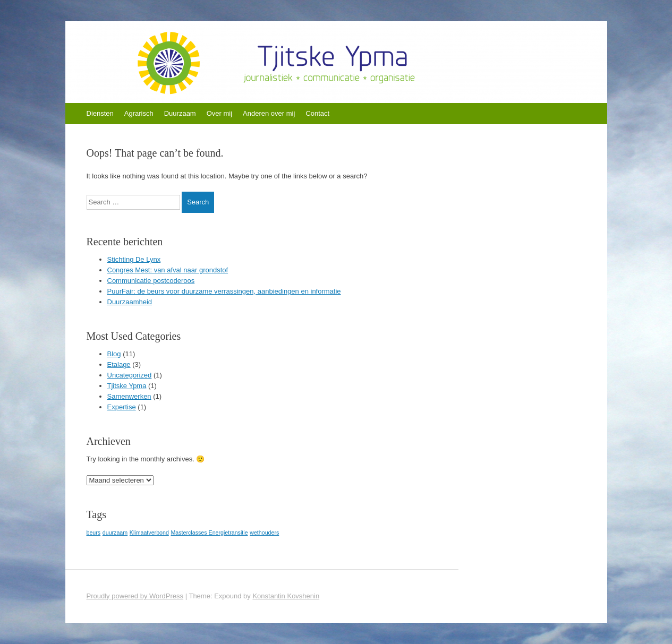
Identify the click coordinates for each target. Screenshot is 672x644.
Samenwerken (129, 396)
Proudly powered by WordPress (135, 596)
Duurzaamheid (130, 302)
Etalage (119, 364)
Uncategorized (130, 375)
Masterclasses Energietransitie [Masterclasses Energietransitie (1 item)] (209, 533)
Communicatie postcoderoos (151, 281)
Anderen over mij (269, 113)
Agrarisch (139, 113)
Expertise (122, 407)
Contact (317, 113)
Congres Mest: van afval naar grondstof (168, 270)
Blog (114, 354)
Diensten (100, 113)
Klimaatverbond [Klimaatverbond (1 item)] (149, 533)
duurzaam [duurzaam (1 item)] (115, 533)
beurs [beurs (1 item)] (94, 533)
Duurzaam (180, 113)
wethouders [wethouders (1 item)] (264, 533)
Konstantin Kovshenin (286, 596)
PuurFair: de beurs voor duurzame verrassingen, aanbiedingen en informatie (224, 291)
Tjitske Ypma (127, 386)
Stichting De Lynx (134, 259)
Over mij (219, 113)
